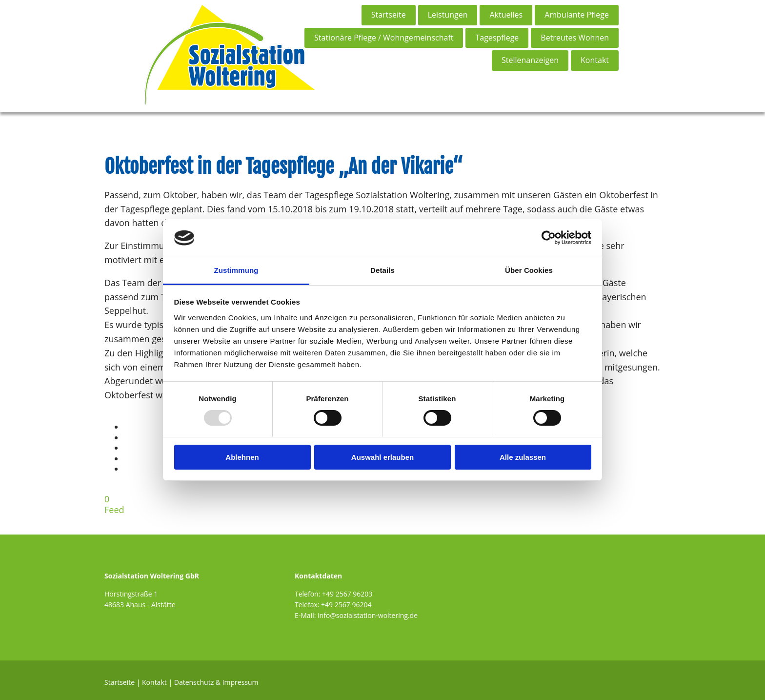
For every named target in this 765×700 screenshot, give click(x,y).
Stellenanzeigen (530, 60)
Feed (114, 510)
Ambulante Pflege (577, 15)
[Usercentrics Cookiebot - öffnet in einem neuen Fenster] (549, 238)
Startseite (389, 15)
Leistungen (448, 15)
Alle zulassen (523, 457)
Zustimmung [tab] (236, 270)
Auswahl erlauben (382, 457)
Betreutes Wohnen (575, 38)
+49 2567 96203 (347, 594)
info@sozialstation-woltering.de (368, 615)
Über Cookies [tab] (529, 270)
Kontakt (595, 60)
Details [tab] (382, 270)
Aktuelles (506, 15)
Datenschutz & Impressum (216, 682)
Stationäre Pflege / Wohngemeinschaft (384, 38)
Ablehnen (242, 457)
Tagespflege (497, 38)
